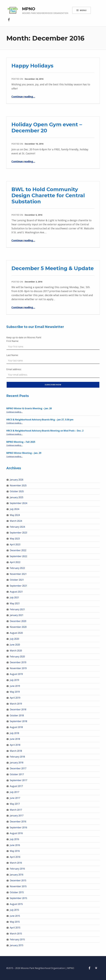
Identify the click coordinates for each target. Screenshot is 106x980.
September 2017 (18, 780)
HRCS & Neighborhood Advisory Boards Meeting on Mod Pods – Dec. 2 (45, 431)
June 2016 (15, 845)
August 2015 (16, 904)
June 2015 (15, 916)
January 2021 (17, 615)
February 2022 (17, 568)
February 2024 (17, 527)
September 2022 (18, 556)
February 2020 (17, 657)
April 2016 (15, 857)
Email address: (14, 369)
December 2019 (18, 662)
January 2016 (17, 875)
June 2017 (15, 798)
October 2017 (17, 774)
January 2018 (17, 763)
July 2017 (14, 792)
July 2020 (14, 639)
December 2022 (18, 550)
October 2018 (17, 715)
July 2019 (14, 680)
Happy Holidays (32, 66)
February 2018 (17, 757)
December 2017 (18, 768)
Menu (83, 10)
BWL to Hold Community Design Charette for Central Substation (48, 195)
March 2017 (16, 810)
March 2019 (16, 704)
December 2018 (18, 709)
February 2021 (17, 609)
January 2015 (17, 945)
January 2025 (17, 497)
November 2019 (18, 668)
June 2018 (15, 739)
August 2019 (16, 674)
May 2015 (15, 922)
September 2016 (18, 827)
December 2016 (18, 822)
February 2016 (17, 869)
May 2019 (15, 692)
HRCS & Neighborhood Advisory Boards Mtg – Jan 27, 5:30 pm (40, 420)
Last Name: (12, 355)
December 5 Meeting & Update (53, 268)
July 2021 (14, 597)
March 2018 (16, 751)
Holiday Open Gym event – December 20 (47, 127)
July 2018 (14, 733)
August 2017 (16, 786)
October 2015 (17, 892)
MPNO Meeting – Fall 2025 (21, 442)
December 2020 (18, 621)
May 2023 (15, 539)
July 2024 (14, 509)
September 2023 (18, 533)
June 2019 (15, 686)
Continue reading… (23, 97)
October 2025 (17, 491)
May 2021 (15, 603)
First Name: (12, 341)
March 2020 (16, 651)
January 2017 (17, 816)
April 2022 (15, 562)
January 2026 (17, 480)
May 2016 (15, 851)
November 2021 (18, 574)
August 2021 (16, 592)
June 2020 (15, 645)
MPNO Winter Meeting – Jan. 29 (24, 453)
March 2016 (16, 863)
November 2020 (18, 627)
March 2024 (16, 521)
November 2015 (18, 886)
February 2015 (17, 939)
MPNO (29, 9)
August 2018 (16, 727)
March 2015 (16, 934)
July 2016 (14, 839)
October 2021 (17, 580)
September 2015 (18, 898)
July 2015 (14, 910)
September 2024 (18, 503)
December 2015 (18, 880)
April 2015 (15, 928)
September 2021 (18, 586)
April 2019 (15, 698)
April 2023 (15, 544)
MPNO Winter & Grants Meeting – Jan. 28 (29, 408)
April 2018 (15, 745)
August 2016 (16, 833)
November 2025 (18, 485)
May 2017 (15, 804)
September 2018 (18, 721)
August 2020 (16, 633)
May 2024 (15, 515)
